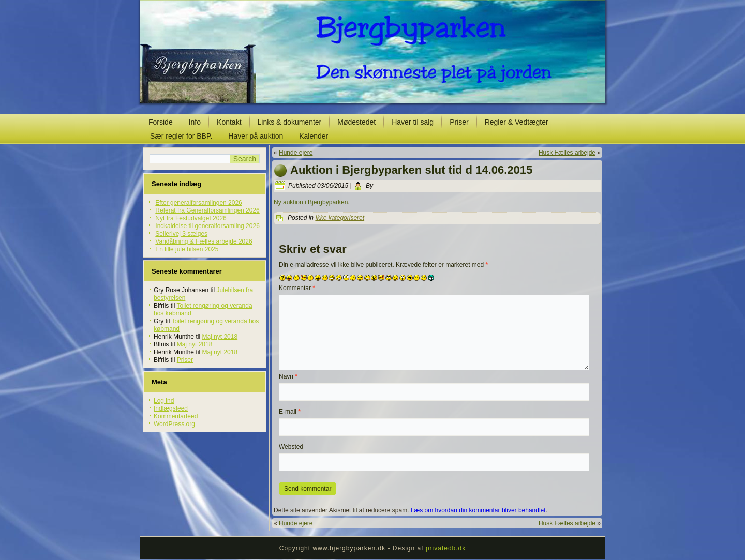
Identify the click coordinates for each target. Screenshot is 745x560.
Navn (288, 376)
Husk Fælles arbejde (567, 153)
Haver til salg (413, 122)
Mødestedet (356, 122)
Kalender (314, 136)
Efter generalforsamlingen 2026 (198, 203)
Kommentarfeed (176, 416)
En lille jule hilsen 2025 (187, 249)
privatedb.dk (446, 548)
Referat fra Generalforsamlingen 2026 (207, 210)
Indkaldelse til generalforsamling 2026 (207, 226)
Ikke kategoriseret (340, 218)
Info (195, 122)
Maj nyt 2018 (220, 337)
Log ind (164, 401)
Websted (291, 447)
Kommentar (297, 288)
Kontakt (229, 122)
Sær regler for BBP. (181, 136)
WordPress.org (174, 424)
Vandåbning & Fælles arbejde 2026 (204, 241)
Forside (161, 122)
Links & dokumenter (290, 122)
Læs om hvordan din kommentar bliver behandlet (478, 510)
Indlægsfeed (171, 408)
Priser (459, 122)
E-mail (290, 412)
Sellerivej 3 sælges (181, 234)
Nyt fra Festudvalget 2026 (191, 218)
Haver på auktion (256, 136)
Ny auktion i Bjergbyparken (311, 202)
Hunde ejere (296, 153)
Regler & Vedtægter (517, 122)
